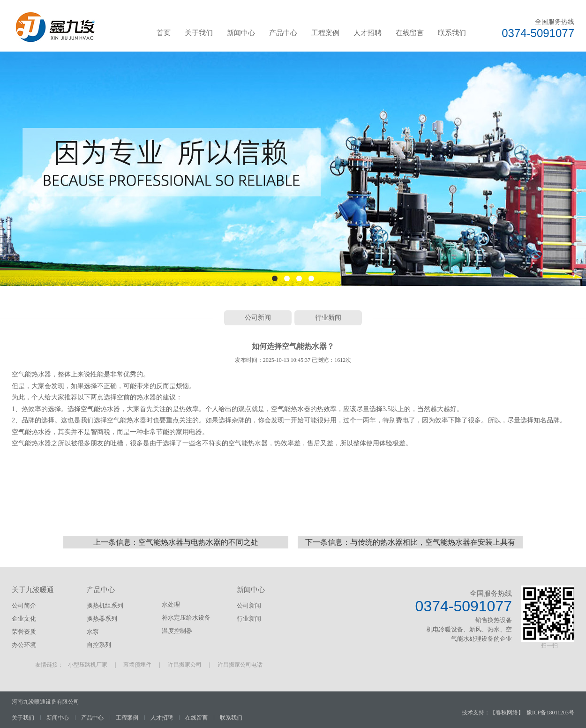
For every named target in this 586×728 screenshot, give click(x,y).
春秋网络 (507, 713)
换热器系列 (102, 619)
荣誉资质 (24, 632)
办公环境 (24, 645)
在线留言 (410, 33)
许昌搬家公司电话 (240, 665)
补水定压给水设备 (186, 618)
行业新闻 (328, 318)
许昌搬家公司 (185, 665)
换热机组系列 (105, 605)
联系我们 (452, 33)
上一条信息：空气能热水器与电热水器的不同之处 (176, 542)
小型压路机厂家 (88, 665)
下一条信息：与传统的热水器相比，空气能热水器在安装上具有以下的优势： (410, 543)
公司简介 (24, 605)
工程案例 (325, 33)
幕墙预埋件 (137, 665)
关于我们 (199, 33)
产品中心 (283, 33)
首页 (164, 33)
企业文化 (24, 619)
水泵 (93, 632)
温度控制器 (177, 631)
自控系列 (99, 645)
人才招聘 (368, 33)
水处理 (171, 604)
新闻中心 (241, 33)
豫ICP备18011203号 (550, 713)
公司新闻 (258, 318)
